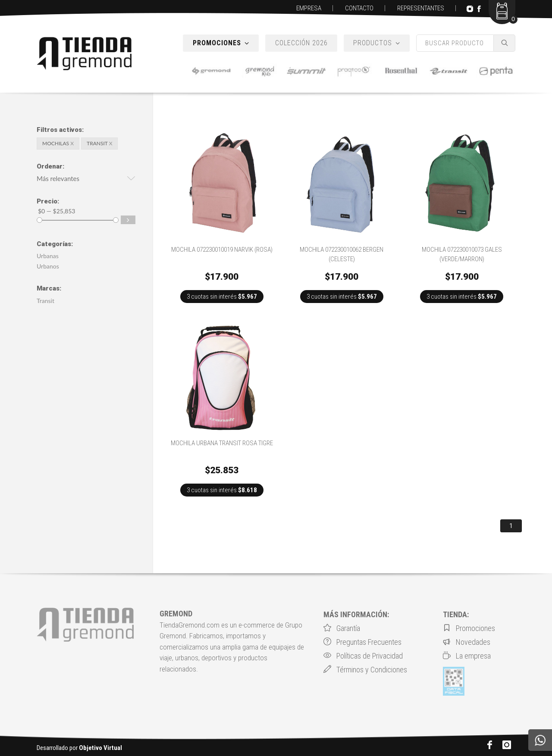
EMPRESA (309, 8)
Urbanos (48, 266)
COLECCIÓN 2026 (301, 43)
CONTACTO (359, 8)
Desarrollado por (79, 748)
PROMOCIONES (221, 43)
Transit (45, 301)
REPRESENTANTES (421, 8)
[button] (86, 180)
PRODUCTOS (377, 43)
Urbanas (48, 256)
